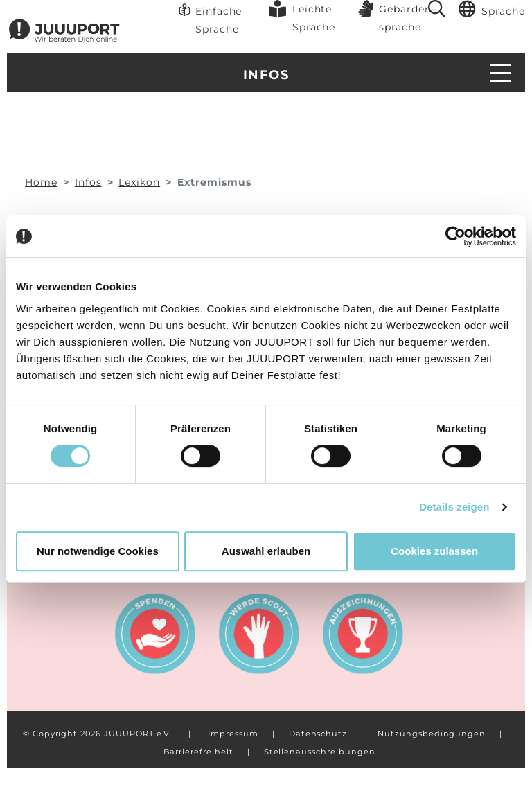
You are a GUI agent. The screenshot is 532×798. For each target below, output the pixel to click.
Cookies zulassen (434, 551)
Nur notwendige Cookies (98, 551)
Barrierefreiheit (198, 752)
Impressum (233, 734)
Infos (266, 75)
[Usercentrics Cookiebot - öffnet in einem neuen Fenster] (455, 236)
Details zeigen (454, 507)
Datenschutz (318, 734)
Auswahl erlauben (266, 551)
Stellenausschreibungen (320, 752)
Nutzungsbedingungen (432, 734)
